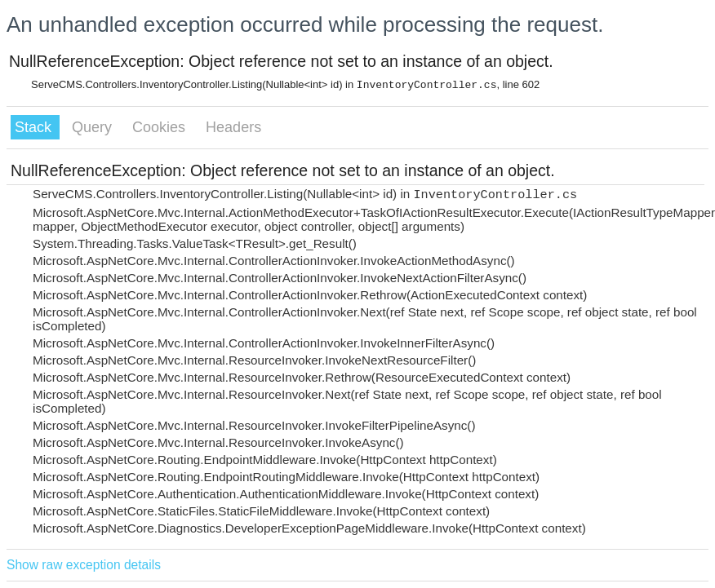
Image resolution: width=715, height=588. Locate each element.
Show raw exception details (84, 565)
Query (94, 127)
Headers (233, 127)
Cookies (161, 127)
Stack (35, 127)
